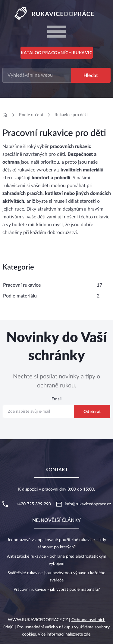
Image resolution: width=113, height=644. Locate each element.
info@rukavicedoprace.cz (88, 504)
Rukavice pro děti (71, 115)
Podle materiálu (20, 296)
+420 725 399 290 (33, 504)
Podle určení (31, 115)
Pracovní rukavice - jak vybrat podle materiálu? (57, 590)
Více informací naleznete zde (64, 634)
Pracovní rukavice (22, 285)
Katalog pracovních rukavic (56, 53)
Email (56, 399)
